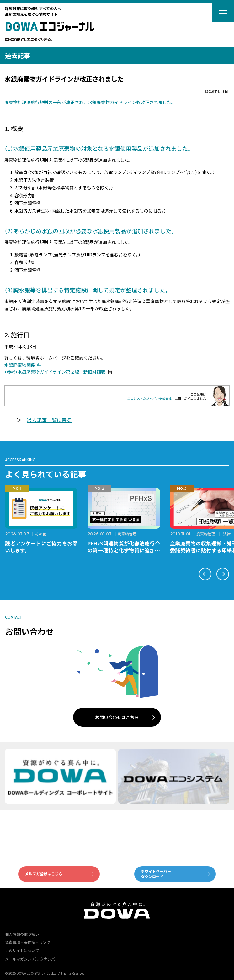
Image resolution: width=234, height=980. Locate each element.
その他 (41, 534)
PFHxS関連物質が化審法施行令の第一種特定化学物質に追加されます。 (124, 550)
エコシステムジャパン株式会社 (149, 398)
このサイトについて (22, 950)
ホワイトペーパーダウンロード (156, 874)
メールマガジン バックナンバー (32, 959)
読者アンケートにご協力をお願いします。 (41, 547)
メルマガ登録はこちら (44, 874)
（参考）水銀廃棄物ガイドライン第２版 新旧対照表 (55, 372)
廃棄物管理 (127, 534)
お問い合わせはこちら (117, 717)
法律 (227, 534)
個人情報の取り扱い (22, 934)
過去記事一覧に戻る (49, 420)
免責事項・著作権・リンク (28, 942)
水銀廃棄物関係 (20, 365)
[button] (205, 574)
